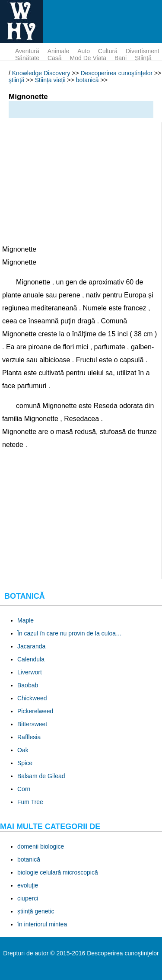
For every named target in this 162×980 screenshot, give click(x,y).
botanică (87, 80)
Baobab (28, 685)
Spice (25, 763)
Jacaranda (31, 646)
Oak (23, 750)
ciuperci (28, 898)
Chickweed (32, 698)
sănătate (27, 58)
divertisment (143, 51)
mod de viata (88, 58)
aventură (27, 51)
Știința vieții (50, 80)
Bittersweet (32, 724)
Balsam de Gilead (41, 776)
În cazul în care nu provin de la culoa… (70, 633)
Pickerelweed (35, 711)
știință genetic (36, 911)
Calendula (31, 659)
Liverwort (30, 672)
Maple (25, 620)
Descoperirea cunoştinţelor (117, 73)
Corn (24, 789)
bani (121, 58)
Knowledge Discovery (41, 73)
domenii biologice (41, 846)
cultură (108, 51)
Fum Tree (30, 802)
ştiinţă (143, 58)
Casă (55, 58)
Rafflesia (29, 737)
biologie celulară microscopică (58, 872)
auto (84, 51)
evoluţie (28, 885)
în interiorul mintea (42, 924)
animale (59, 51)
